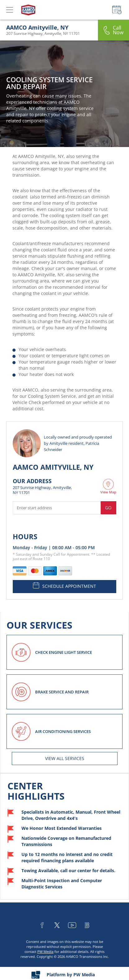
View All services (65, 758)
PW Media (45, 951)
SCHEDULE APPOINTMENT (64, 586)
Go (108, 508)
